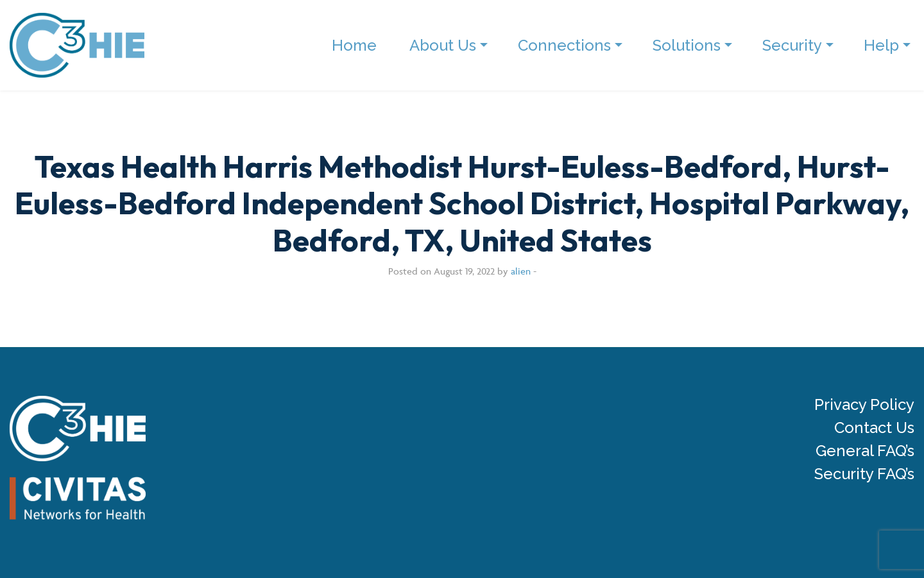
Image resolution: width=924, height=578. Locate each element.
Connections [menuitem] (564, 45)
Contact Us (874, 428)
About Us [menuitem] (443, 45)
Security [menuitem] (792, 45)
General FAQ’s (865, 451)
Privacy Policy (864, 405)
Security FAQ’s (864, 474)
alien (521, 271)
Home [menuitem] (354, 45)
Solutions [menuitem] (687, 45)
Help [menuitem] (881, 45)
